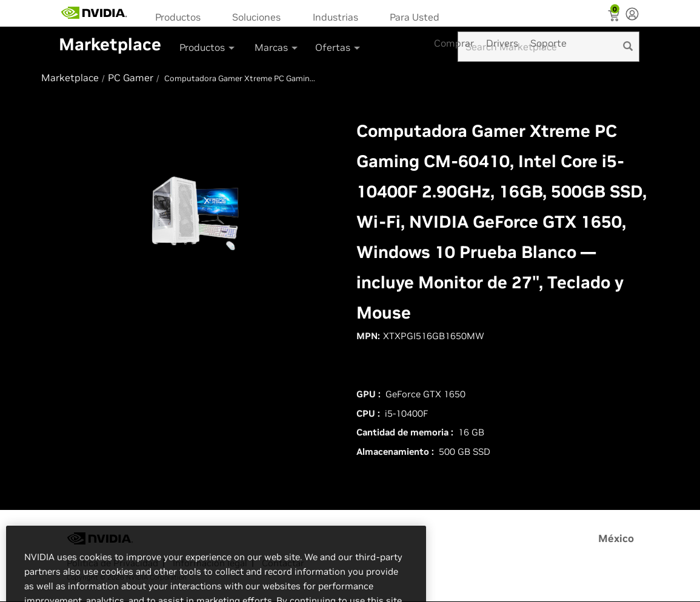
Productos (178, 17)
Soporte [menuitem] (548, 43)
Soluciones (256, 17)
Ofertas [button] (338, 47)
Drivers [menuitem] (502, 43)
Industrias (335, 17)
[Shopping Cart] (615, 17)
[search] (628, 47)
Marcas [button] (277, 47)
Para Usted (415, 17)
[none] (632, 15)
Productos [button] (208, 47)
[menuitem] (182, 16)
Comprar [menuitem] (454, 43)
